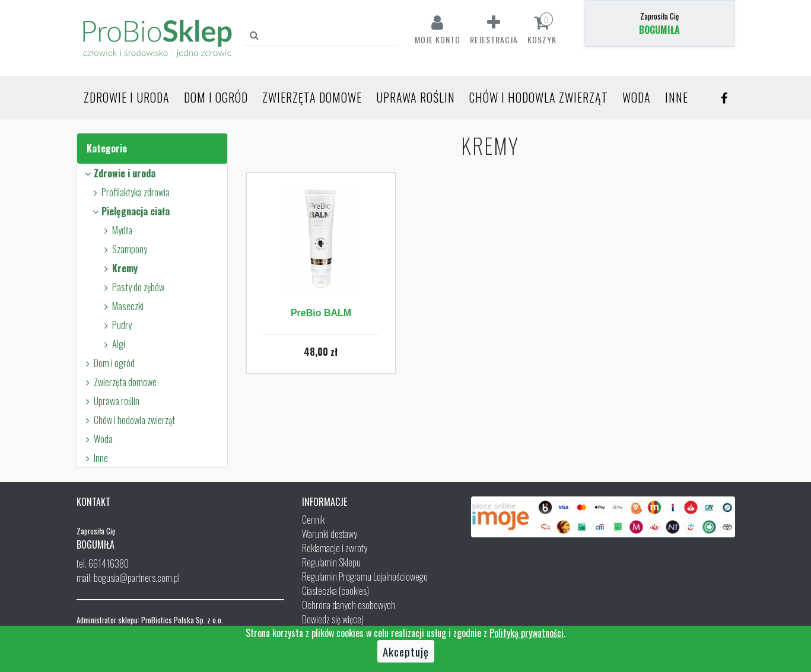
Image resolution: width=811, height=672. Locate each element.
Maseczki (122, 306)
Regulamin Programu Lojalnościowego (365, 577)
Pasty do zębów (133, 287)
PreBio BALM (321, 313)
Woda (637, 97)
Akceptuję (406, 651)
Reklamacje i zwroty (335, 548)
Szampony (124, 249)
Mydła (117, 230)
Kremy (119, 268)
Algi (113, 344)
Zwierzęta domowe (312, 97)
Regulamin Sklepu (331, 562)
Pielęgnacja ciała (130, 211)
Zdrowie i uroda (127, 97)
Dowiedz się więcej (333, 619)
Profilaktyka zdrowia (130, 192)
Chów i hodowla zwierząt (539, 97)
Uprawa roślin (416, 97)
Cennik (313, 520)
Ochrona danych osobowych (349, 605)
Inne (677, 97)
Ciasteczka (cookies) (335, 591)
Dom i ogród (216, 97)
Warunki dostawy (330, 534)
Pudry (116, 325)
